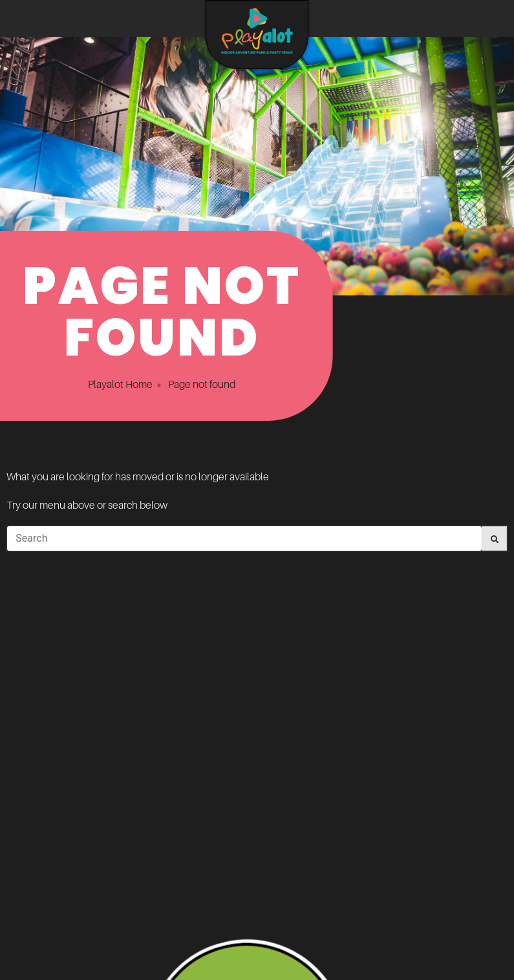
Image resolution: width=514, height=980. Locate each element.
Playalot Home (107, 384)
